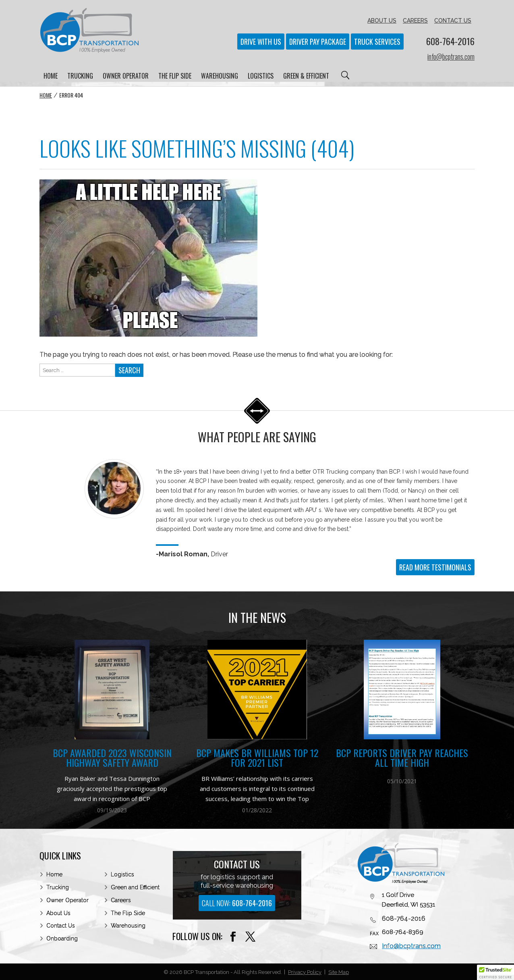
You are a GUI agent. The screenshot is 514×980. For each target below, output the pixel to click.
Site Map (339, 972)
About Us (58, 913)
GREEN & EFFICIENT (306, 77)
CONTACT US (453, 21)
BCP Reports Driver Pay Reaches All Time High (402, 758)
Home (46, 95)
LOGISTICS (261, 77)
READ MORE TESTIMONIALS (435, 567)
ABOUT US (382, 21)
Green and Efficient (135, 887)
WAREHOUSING (220, 77)
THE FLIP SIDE (175, 77)
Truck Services (377, 42)
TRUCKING (80, 77)
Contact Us (61, 926)
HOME (51, 77)
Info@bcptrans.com (411, 946)
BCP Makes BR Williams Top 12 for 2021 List (257, 758)
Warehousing (128, 926)
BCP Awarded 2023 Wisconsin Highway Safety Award (112, 758)
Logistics (122, 874)
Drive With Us (261, 42)
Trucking (58, 887)
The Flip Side (128, 913)
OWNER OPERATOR (126, 77)
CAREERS (415, 21)
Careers (121, 900)
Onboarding (62, 938)
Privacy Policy (305, 972)
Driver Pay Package (318, 42)
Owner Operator (67, 900)
